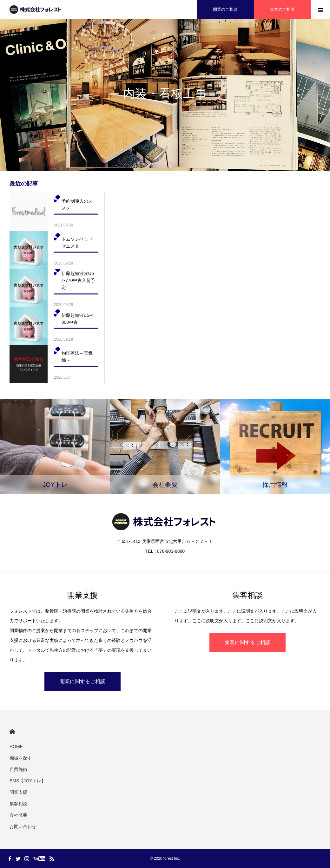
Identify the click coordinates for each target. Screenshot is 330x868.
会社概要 (18, 815)
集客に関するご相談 (247, 642)
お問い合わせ (23, 826)
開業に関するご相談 (82, 681)
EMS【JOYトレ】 (28, 781)
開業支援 (18, 792)
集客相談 (18, 804)
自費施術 (18, 769)
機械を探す (21, 758)
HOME (12, 732)
